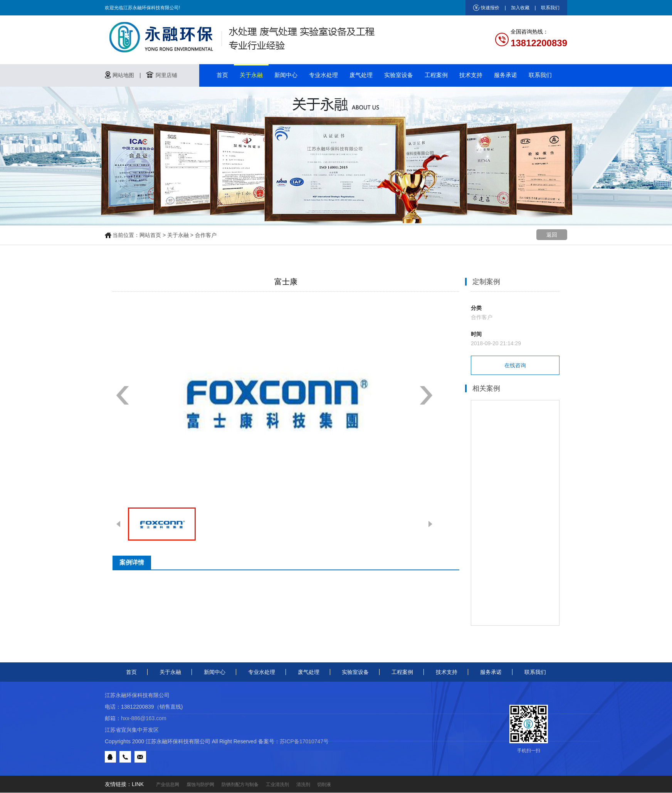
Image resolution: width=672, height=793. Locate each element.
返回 (552, 235)
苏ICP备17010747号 (304, 741)
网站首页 (150, 235)
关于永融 (251, 75)
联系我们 (550, 8)
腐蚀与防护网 (200, 785)
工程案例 (436, 75)
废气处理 (361, 75)
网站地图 (123, 75)
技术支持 (471, 75)
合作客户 (206, 235)
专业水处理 (323, 75)
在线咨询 (515, 365)
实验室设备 (399, 75)
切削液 (324, 785)
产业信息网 (168, 785)
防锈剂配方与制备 (240, 785)
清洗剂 (303, 785)
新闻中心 (286, 75)
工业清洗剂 (277, 785)
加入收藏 (520, 8)
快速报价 (490, 8)
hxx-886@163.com (144, 718)
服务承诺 (506, 75)
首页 (222, 75)
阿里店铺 (166, 75)
